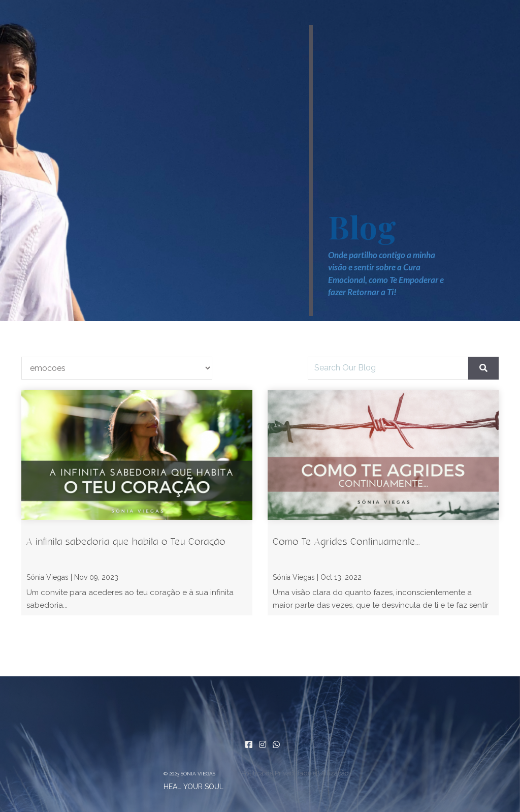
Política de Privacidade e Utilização (295, 773)
